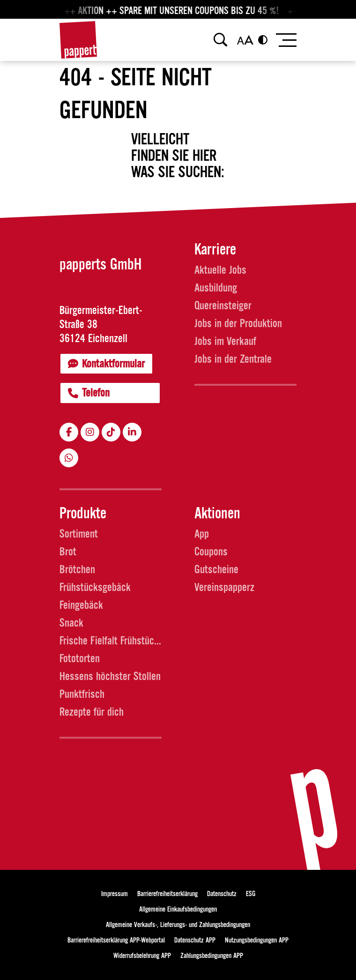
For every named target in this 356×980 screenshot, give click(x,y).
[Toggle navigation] (286, 40)
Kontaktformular (106, 364)
